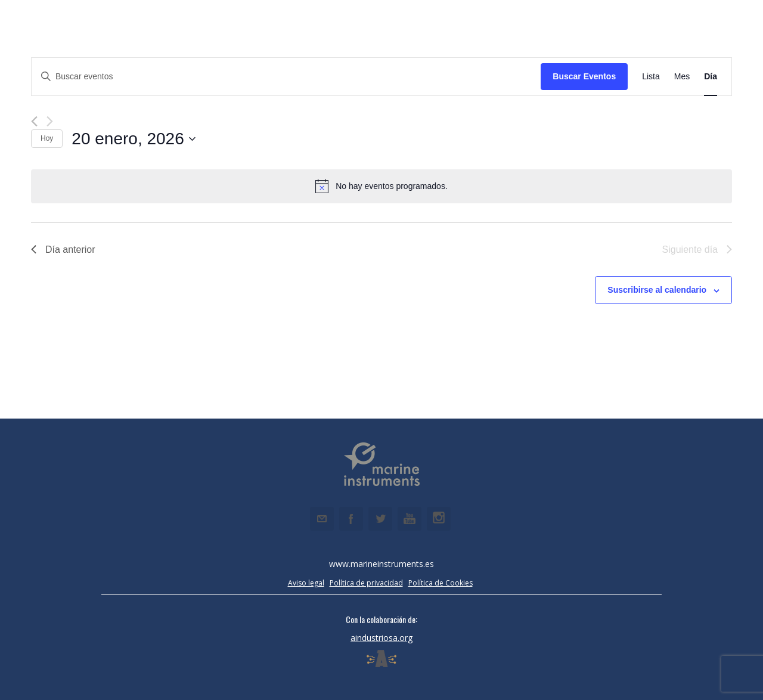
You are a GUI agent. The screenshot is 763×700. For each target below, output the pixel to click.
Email (322, 519)
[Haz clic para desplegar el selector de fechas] (133, 139)
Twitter (380, 519)
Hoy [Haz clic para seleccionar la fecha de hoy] (47, 138)
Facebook (351, 519)
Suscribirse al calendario (657, 290)
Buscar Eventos (584, 76)
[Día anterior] (34, 121)
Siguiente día (697, 250)
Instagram (439, 519)
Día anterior (63, 250)
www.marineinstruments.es (381, 564)
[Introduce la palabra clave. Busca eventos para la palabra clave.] (286, 77)
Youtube (410, 519)
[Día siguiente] (50, 121)
